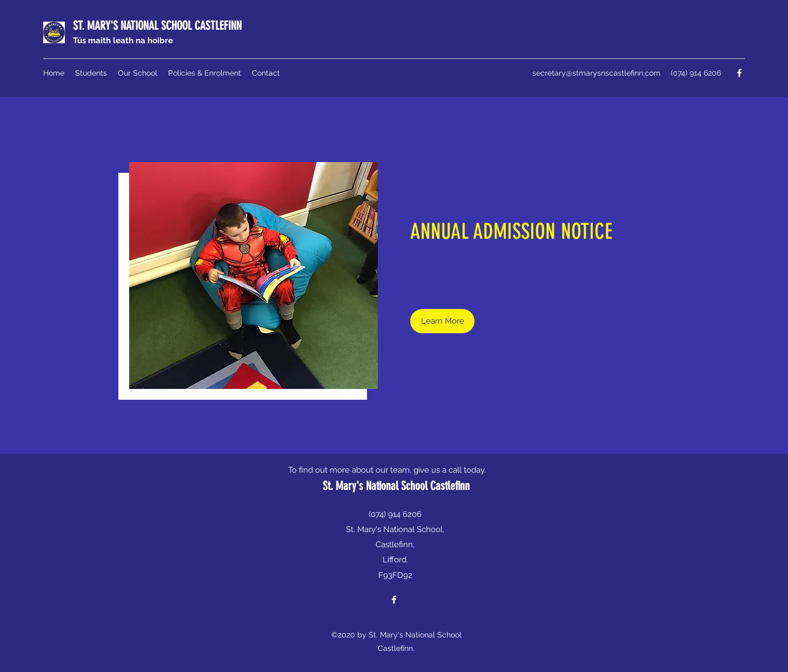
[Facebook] (739, 73)
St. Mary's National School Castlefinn (396, 486)
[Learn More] (442, 321)
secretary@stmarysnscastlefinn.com (596, 73)
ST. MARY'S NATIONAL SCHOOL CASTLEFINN (157, 26)
